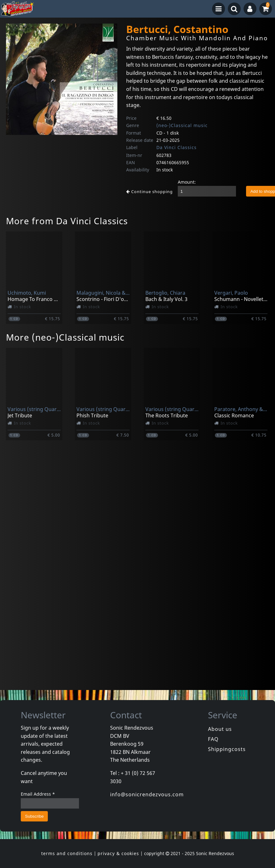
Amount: (187, 182)
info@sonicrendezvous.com (147, 794)
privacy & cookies (118, 853)
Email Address (38, 794)
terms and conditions (67, 853)
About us (220, 729)
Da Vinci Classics (177, 147)
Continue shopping (149, 192)
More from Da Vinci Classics (67, 221)
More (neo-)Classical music (65, 337)
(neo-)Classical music (182, 125)
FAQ (213, 739)
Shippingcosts (227, 749)
